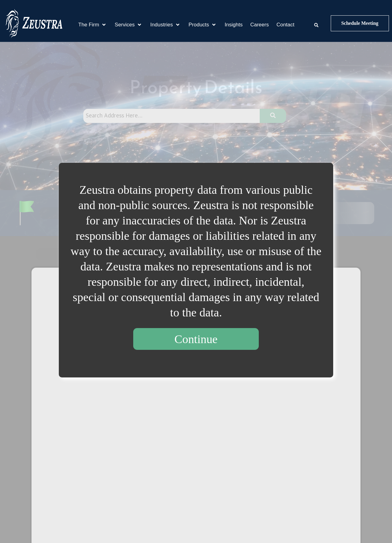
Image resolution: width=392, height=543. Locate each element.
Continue (196, 339)
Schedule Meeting (360, 23)
